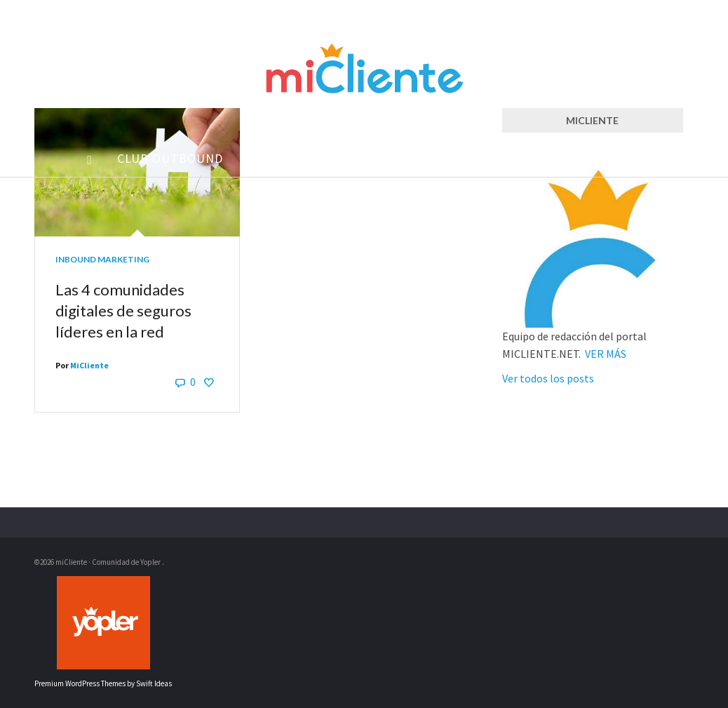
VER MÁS (606, 354)
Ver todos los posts (548, 378)
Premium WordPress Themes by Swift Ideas (103, 683)
